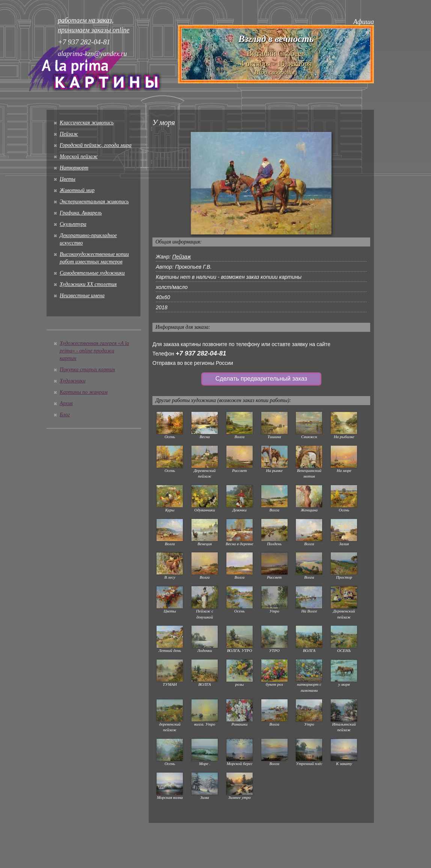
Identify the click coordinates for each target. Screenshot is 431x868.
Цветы (68, 179)
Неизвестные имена (82, 296)
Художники (73, 381)
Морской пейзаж (79, 157)
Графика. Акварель (81, 213)
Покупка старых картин (87, 370)
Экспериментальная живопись (94, 202)
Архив (66, 403)
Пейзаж (69, 134)
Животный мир (77, 190)
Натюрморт (74, 168)
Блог (65, 415)
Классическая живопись (87, 123)
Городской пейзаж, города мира (96, 145)
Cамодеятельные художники (92, 273)
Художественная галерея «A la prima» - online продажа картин (94, 351)
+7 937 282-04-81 (201, 353)
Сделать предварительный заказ (261, 379)
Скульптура (73, 224)
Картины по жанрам (84, 392)
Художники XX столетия (88, 284)
